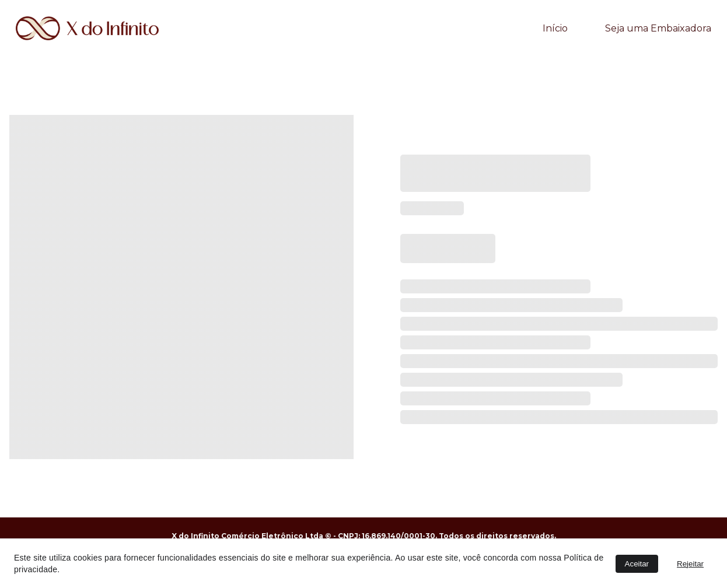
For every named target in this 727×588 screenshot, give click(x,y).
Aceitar (637, 564)
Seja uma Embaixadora (658, 28)
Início (555, 28)
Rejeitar (690, 564)
